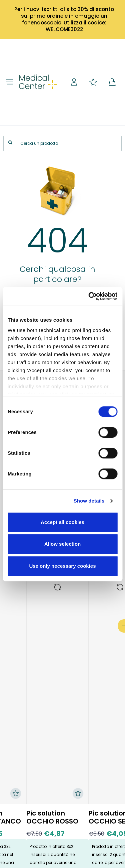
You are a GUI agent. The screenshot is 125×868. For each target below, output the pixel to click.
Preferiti (93, 82)
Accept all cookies (62, 522)
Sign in (74, 82)
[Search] (62, 143)
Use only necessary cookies (62, 566)
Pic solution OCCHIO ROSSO (52, 817)
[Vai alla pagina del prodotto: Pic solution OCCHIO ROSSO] (58, 587)
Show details (89, 501)
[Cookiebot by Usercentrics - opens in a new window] (89, 296)
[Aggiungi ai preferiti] (78, 793)
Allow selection (62, 544)
